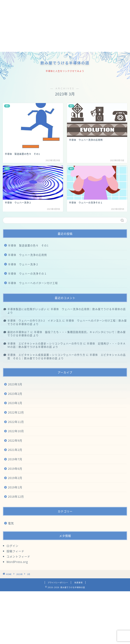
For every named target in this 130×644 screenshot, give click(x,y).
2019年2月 (15, 478)
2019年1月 (15, 487)
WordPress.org (17, 562)
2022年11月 (16, 422)
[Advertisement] (65, 26)
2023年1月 (15, 403)
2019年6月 (15, 469)
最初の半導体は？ (19, 332)
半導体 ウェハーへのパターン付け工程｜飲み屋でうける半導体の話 (67, 322)
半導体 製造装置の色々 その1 (28, 245)
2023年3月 (15, 384)
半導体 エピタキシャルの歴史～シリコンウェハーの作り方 (45, 343)
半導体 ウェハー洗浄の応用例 (27, 255)
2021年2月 (15, 450)
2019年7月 (15, 459)
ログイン (12, 546)
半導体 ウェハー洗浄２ (23, 264)
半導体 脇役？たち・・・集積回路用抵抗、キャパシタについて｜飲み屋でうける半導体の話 (67, 334)
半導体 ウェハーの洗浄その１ (27, 273)
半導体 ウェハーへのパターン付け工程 (33, 283)
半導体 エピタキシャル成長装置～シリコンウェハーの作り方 (46, 355)
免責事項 (78, 582)
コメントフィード (18, 556)
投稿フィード (15, 551)
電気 (11, 523)
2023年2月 (15, 394)
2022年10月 (16, 431)
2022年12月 (16, 412)
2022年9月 (15, 440)
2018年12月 (16, 496)
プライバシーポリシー (58, 582)
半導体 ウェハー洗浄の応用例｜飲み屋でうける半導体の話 (88, 309)
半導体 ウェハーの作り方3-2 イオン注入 (34, 320)
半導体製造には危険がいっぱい (27, 309)
